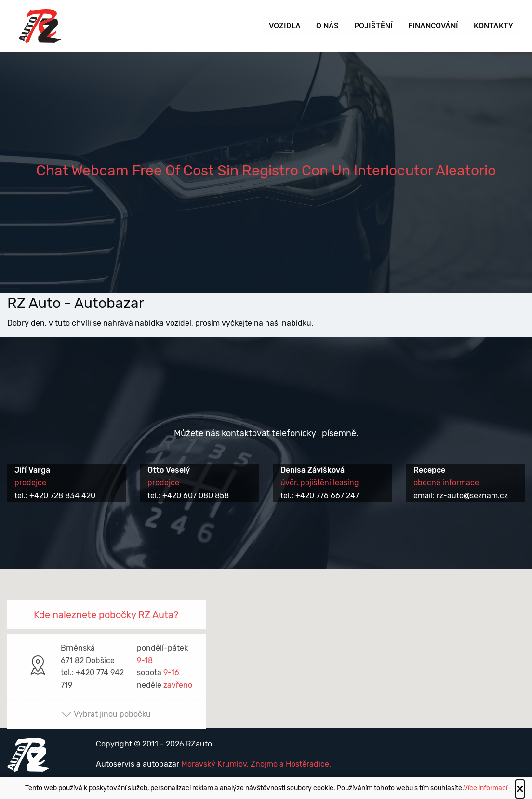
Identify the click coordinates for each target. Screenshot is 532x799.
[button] (266, 640)
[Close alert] (520, 789)
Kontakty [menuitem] (493, 26)
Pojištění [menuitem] (373, 26)
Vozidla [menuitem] (285, 26)
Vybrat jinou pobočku (106, 714)
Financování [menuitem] (433, 26)
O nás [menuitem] (327, 26)
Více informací (485, 788)
